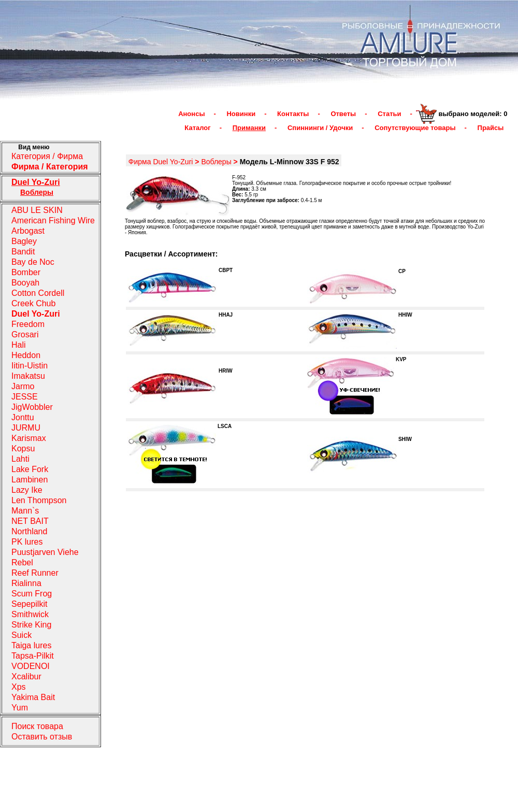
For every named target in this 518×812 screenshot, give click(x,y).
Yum (20, 708)
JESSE (25, 397)
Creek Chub (33, 303)
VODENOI (31, 666)
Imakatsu (28, 376)
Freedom (28, 324)
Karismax (29, 438)
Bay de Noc (33, 262)
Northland (29, 531)
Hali (19, 345)
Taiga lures (31, 645)
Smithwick (30, 614)
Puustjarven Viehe (45, 552)
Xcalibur (26, 676)
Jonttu (23, 417)
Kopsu (23, 448)
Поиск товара (37, 726)
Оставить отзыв (42, 737)
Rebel (22, 562)
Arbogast (28, 231)
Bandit (23, 252)
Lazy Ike (27, 490)
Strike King (31, 625)
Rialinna (26, 583)
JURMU (26, 428)
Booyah (25, 283)
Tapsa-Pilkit (33, 656)
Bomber (26, 272)
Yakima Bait (33, 697)
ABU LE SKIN (37, 210)
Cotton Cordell (38, 293)
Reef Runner (35, 573)
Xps (19, 687)
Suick (21, 635)
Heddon (26, 355)
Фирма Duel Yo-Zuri (161, 162)
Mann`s (25, 511)
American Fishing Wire (53, 220)
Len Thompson (39, 500)
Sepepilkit (29, 604)
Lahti (20, 459)
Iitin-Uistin (30, 366)
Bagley (24, 241)
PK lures (27, 542)
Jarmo (23, 386)
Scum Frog (32, 594)
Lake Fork (30, 469)
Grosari (25, 334)
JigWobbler (32, 407)
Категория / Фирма (47, 156)
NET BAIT (30, 521)
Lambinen (30, 480)
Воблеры (216, 162)
